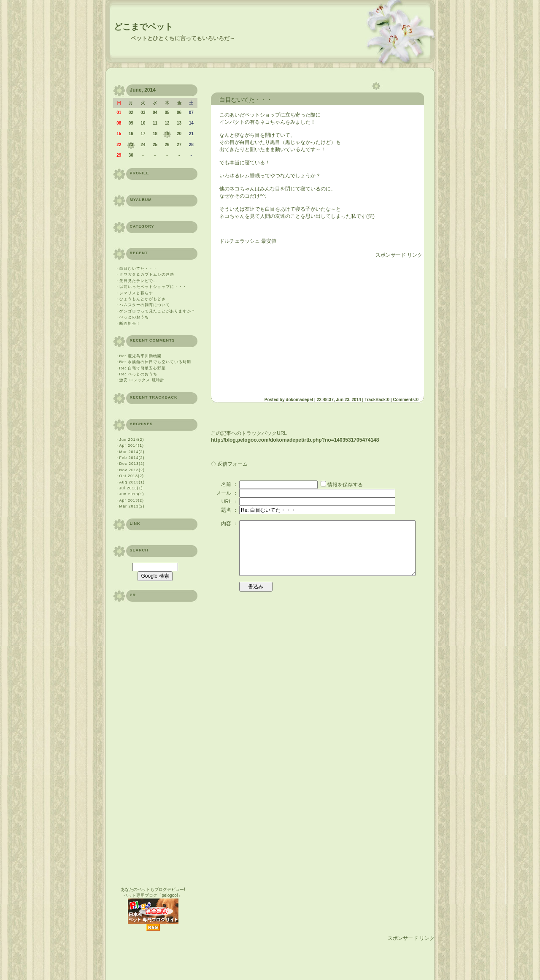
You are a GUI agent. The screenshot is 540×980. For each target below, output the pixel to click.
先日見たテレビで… (138, 281)
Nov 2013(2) (132, 470)
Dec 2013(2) (132, 464)
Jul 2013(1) (131, 488)
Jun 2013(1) (132, 494)
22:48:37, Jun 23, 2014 (339, 400)
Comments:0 (406, 400)
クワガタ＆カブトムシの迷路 (147, 274)
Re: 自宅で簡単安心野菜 (143, 368)
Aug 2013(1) (132, 482)
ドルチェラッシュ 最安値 (248, 241)
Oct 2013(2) (132, 476)
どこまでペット (143, 27)
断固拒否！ (130, 323)
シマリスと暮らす (136, 293)
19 (167, 134)
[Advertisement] (290, 324)
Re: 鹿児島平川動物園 (141, 356)
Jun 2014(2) (132, 440)
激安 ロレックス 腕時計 (142, 380)
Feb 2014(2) (132, 458)
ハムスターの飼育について (145, 305)
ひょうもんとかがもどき (145, 299)
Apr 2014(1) (132, 445)
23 (131, 145)
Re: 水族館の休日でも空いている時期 (155, 362)
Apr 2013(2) (132, 500)
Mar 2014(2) (132, 452)
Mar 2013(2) (132, 506)
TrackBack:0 (377, 400)
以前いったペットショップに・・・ (153, 287)
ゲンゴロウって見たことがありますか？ (157, 311)
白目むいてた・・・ (138, 269)
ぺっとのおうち (134, 317)
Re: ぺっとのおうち (139, 374)
